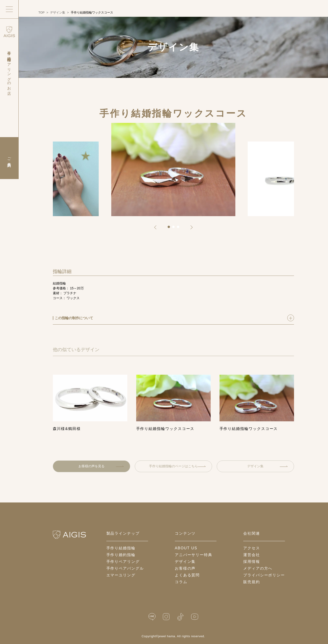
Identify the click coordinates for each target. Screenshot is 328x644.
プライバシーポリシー (264, 575)
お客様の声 (185, 568)
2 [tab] (175, 229)
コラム (181, 582)
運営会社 (252, 555)
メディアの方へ (258, 568)
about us (186, 548)
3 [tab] (180, 229)
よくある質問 (187, 575)
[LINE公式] (152, 617)
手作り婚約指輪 (121, 555)
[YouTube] (195, 617)
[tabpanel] (173, 170)
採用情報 (252, 562)
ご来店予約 (9, 158)
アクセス (252, 548)
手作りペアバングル (125, 568)
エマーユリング (121, 575)
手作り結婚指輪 (121, 548)
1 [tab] (170, 229)
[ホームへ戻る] (69, 535)
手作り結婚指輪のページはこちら (177, 466)
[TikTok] (180, 617)
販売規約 (252, 582)
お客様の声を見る (101, 466)
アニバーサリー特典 (194, 555)
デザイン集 (267, 466)
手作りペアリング (123, 562)
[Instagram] (166, 617)
